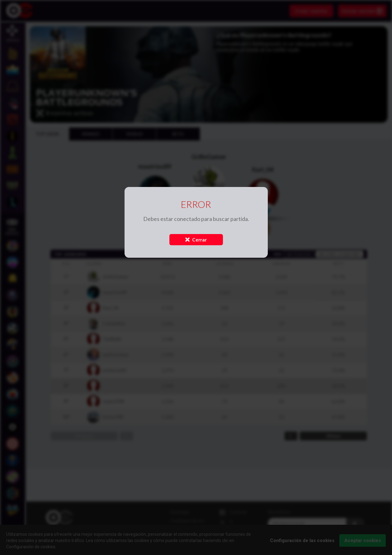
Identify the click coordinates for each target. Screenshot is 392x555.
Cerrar (196, 240)
